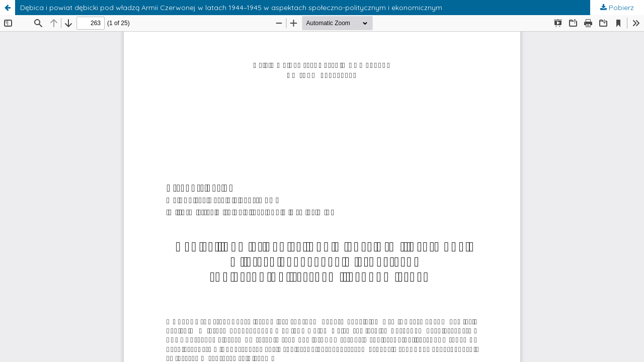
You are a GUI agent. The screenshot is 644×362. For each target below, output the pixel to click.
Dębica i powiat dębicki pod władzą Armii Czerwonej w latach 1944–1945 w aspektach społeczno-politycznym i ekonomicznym (231, 8)
